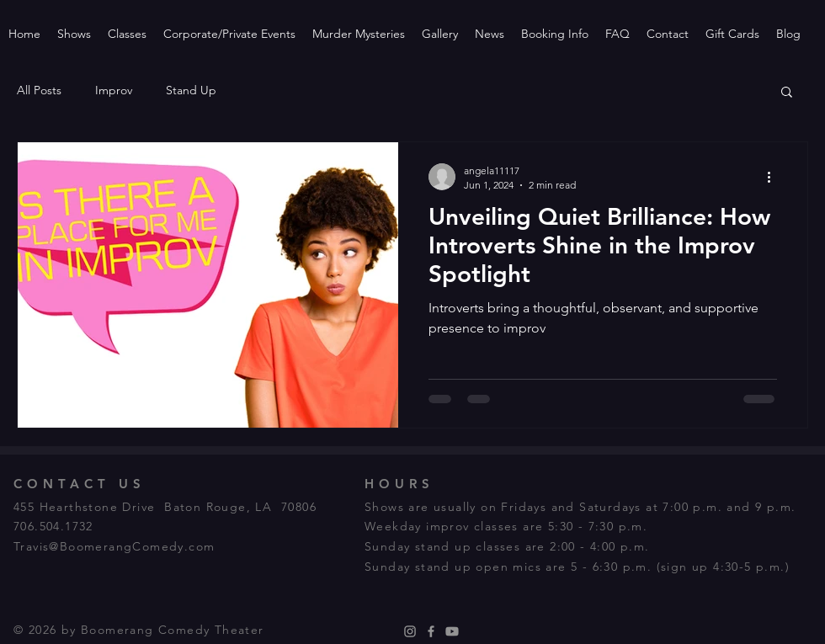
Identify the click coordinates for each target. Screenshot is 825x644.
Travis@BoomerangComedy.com (114, 546)
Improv (114, 90)
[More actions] (774, 177)
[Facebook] (431, 631)
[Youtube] (452, 631)
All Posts (39, 90)
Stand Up (191, 90)
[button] (787, 93)
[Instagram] (410, 631)
